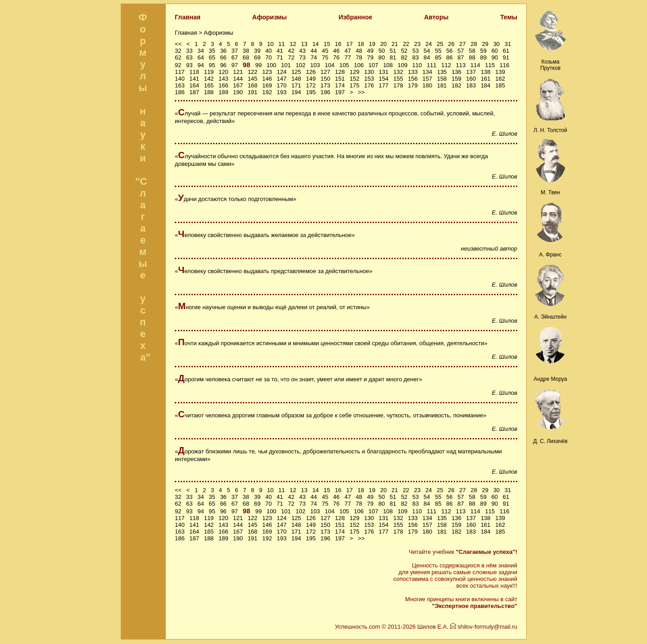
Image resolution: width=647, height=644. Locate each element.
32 (178, 51)
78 (359, 57)
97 (234, 65)
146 (267, 79)
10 (270, 44)
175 (355, 85)
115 (490, 65)
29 (485, 44)
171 (296, 85)
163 (180, 85)
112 (446, 65)
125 (296, 72)
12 (293, 44)
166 (223, 85)
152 (355, 79)
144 (238, 79)
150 (325, 79)
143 (223, 79)
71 (280, 57)
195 (311, 92)
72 (291, 57)
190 (238, 92)
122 (253, 72)
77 (347, 57)
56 (449, 51)
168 (253, 85)
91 (506, 57)
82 (404, 57)
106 (359, 65)
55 (438, 51)
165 (209, 85)
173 (325, 85)
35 (212, 51)
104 (330, 65)
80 (382, 57)
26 (451, 44)
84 (427, 57)
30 (497, 44)
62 (178, 57)
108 (388, 65)
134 (428, 72)
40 (269, 51)
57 (460, 51)
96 (223, 65)
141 (194, 79)
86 (449, 57)
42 (291, 51)
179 (413, 85)
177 (384, 85)
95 (212, 65)
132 (398, 72)
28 (474, 44)
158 (442, 79)
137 (471, 72)
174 (340, 85)
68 (246, 57)
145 (253, 79)
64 (200, 57)
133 (413, 72)
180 (428, 85)
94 (200, 65)
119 (209, 72)
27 (462, 44)
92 (178, 65)
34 (200, 51)
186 (180, 92)
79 (370, 57)
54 (427, 51)
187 (194, 92)
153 (369, 79)
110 (417, 65)
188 (209, 92)
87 (460, 57)
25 (440, 44)
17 (349, 44)
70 (269, 57)
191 (253, 92)
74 (314, 57)
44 (314, 51)
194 (296, 92)
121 (238, 72)
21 (395, 44)
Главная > (189, 33)
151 (340, 79)
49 (370, 51)
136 (456, 72)
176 (369, 85)
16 (338, 44)
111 (432, 65)
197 (340, 92)
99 (258, 65)
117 (180, 72)
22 (406, 44)
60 (495, 51)
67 (234, 57)
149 (311, 79)
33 (189, 51)
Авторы (436, 17)
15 (327, 44)
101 (286, 65)
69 (257, 57)
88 (472, 57)
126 (311, 72)
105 (344, 65)
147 (282, 79)
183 (471, 85)
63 (189, 57)
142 (209, 79)
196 (325, 92)
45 (325, 51)
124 (282, 72)
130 (369, 72)
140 (180, 79)
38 (246, 51)
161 (486, 79)
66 (223, 57)
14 (315, 44)
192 (267, 92)
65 (212, 57)
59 (483, 51)
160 (471, 79)
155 (398, 79)
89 (483, 57)
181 (442, 85)
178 (398, 85)
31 (508, 44)
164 (194, 85)
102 (301, 65)
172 (311, 85)
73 (302, 57)
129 (355, 72)
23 (417, 44)
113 (461, 65)
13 (304, 44)
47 (347, 51)
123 (267, 72)
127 (325, 72)
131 (384, 72)
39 (257, 51)
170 (282, 85)
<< (178, 44)
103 (315, 65)
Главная (188, 17)
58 (472, 51)
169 (267, 85)
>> (361, 92)
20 (383, 44)
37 (234, 51)
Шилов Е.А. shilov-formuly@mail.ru (467, 627)
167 (238, 85)
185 (500, 85)
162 (500, 79)
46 (336, 51)
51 (393, 51)
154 (384, 79)
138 (486, 72)
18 (361, 44)
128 (340, 72)
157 (428, 79)
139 (500, 72)
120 (223, 72)
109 (402, 65)
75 (325, 57)
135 (442, 72)
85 (438, 57)
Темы (509, 17)
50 (382, 51)
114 (475, 65)
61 (506, 51)
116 (505, 65)
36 (223, 51)
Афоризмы (270, 17)
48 (359, 51)
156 (413, 79)
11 (282, 44)
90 (495, 57)
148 (296, 79)
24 (428, 44)
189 (223, 92)
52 (404, 51)
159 (456, 79)
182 (456, 85)
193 (282, 92)
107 (374, 65)
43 (302, 51)
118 (194, 72)
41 (280, 51)
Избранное (355, 17)
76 (336, 57)
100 (272, 65)
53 (415, 51)
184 (486, 85)
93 (189, 65)
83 (415, 57)
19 (372, 44)
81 (393, 57)
